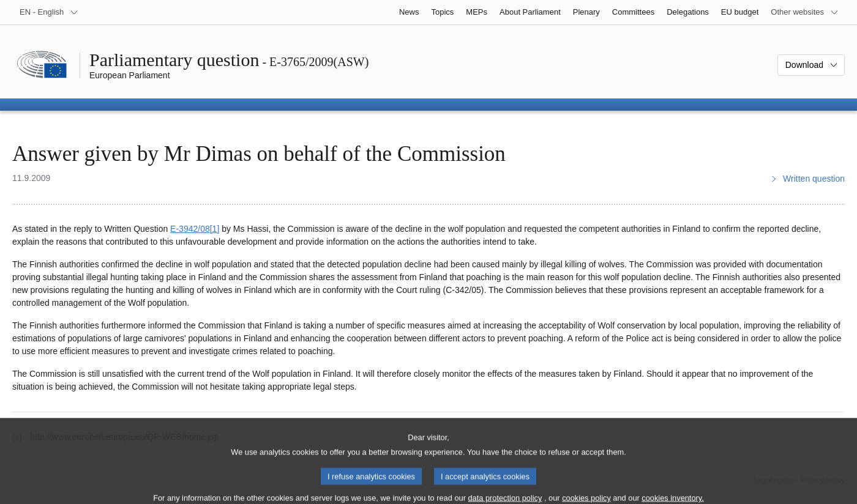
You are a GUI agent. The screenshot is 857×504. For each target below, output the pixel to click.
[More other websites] (805, 12)
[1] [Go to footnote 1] (215, 229)
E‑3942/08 (190, 229)
